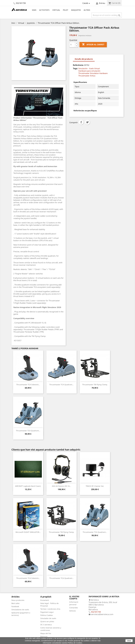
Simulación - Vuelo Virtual (89, 68)
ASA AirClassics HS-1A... (61, 486)
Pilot (66, 10)
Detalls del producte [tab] (84, 59)
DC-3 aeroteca (46, 625)
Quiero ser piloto (47, 621)
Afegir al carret (93, 45)
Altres (87, 10)
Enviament (45, 600)
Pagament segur (47, 612)
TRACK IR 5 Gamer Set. (95, 486)
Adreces (73, 611)
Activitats (44, 10)
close (129, 641)
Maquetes (76, 10)
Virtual (56, 10)
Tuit (87, 122)
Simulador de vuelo (48, 618)
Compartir (81, 122)
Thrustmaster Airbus (87, 76)
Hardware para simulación (89, 71)
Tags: (75, 68)
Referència (78, 65)
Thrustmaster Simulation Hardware (93, 73)
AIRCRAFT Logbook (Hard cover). (28, 486)
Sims (34, 10)
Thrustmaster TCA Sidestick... (28, 385)
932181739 (21, 3)
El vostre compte (74, 598)
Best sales (15, 603)
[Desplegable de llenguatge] (87, 3)
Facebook (15, 606)
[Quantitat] (72, 45)
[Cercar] (107, 15)
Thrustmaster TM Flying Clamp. (95, 385)
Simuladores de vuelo (20, 610)
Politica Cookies (47, 615)
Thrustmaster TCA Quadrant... (61, 385)
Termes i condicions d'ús (50, 609)
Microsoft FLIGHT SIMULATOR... (28, 532)
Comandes (74, 608)
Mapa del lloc (46, 633)
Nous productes (18, 600)
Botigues (44, 636)
